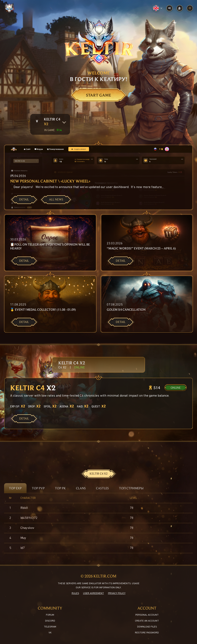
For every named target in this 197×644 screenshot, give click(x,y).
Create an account (147, 621)
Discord (50, 621)
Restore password (147, 633)
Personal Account (147, 615)
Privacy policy (117, 593)
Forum (50, 615)
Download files (147, 627)
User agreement (93, 593)
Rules (75, 593)
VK (50, 633)
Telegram (50, 627)
